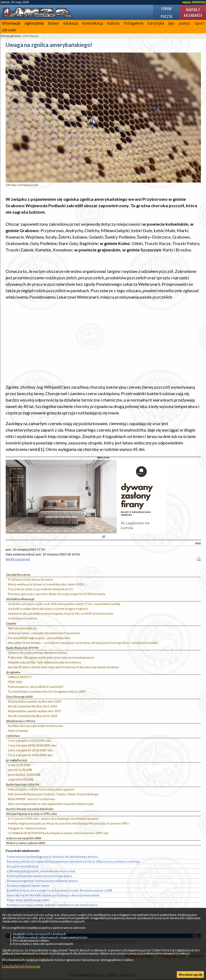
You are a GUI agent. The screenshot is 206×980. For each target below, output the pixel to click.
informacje (11, 23)
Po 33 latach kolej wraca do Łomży (30, 579)
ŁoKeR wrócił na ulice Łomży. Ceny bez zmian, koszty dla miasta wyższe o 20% (60, 890)
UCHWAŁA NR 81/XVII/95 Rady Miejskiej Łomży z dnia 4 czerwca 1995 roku (58, 833)
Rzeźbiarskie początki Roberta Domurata (35, 726)
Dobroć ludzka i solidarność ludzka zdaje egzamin (41, 789)
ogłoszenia (34, 23)
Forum (166, 8)
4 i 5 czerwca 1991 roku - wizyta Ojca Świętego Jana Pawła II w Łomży (53, 818)
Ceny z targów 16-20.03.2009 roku (30, 755)
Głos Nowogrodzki (19, 697)
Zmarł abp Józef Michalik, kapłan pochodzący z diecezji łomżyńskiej (53, 895)
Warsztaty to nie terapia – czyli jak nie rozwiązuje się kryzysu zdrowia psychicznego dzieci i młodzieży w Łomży (83, 643)
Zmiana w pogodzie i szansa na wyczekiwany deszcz (42, 881)
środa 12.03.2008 (19, 765)
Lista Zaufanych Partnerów (21, 966)
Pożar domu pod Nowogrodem (28, 900)
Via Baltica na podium (23, 618)
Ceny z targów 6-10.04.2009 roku (30, 740)
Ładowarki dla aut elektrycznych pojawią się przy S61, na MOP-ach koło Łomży (60, 613)
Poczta (166, 16)
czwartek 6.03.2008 (21, 779)
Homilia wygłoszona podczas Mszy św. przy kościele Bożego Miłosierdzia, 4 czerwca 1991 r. (69, 823)
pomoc (185, 23)
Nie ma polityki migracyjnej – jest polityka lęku (39, 638)
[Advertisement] (103, 342)
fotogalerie (134, 23)
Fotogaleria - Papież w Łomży (27, 828)
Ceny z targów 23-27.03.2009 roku (30, 750)
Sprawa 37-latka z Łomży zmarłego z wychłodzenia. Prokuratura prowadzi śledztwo (63, 667)
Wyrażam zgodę (190, 975)
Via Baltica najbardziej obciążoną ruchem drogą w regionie (48, 609)
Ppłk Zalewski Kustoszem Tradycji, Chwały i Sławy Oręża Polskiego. (53, 794)
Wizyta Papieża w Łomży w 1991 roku (32, 814)
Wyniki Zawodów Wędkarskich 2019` (33, 706)
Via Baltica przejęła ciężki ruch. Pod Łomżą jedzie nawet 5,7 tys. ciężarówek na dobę (64, 604)
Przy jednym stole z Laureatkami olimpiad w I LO (40, 589)
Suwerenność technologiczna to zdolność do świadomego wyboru (52, 857)
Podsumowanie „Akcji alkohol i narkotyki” (36, 687)
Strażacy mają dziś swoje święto (28, 886)
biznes (54, 23)
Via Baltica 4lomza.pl (20, 599)
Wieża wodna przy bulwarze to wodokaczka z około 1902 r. (46, 584)
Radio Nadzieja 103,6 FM (23, 784)
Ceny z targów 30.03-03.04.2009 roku (32, 745)
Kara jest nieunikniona (23, 866)
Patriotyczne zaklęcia (22, 628)
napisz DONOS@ (194, 2)
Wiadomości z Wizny (21, 721)
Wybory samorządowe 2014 (26, 843)
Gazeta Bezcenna (18, 575)
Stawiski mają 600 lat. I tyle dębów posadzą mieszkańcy (44, 662)
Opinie (11, 623)
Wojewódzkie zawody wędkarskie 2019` (35, 711)
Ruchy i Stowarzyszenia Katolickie (30, 809)
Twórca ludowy (18, 731)
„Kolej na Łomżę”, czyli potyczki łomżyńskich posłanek (44, 633)
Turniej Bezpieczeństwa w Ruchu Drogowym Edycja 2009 (46, 691)
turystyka (156, 23)
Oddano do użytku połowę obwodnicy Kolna (37, 653)
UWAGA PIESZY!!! (20, 677)
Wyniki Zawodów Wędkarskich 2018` (33, 716)
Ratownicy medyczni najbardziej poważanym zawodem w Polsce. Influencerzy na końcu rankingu (73, 861)
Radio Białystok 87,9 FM (22, 648)
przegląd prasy (17, 760)
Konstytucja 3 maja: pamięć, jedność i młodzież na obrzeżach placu (52, 905)
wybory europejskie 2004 (24, 838)
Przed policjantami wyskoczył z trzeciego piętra (39, 876)
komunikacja (93, 23)
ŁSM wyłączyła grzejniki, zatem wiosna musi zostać (41, 871)
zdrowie (9, 30)
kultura (113, 23)
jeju (171, 23)
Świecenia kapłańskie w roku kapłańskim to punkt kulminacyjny (51, 804)
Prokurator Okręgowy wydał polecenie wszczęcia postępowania (51, 657)
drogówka (13, 672)
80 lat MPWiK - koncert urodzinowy (32, 799)
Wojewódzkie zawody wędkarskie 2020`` (35, 701)
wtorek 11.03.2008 (20, 770)
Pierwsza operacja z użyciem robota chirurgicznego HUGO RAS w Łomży (57, 594)
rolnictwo (13, 736)
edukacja (71, 23)
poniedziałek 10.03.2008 (24, 775)
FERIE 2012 (15, 682)
